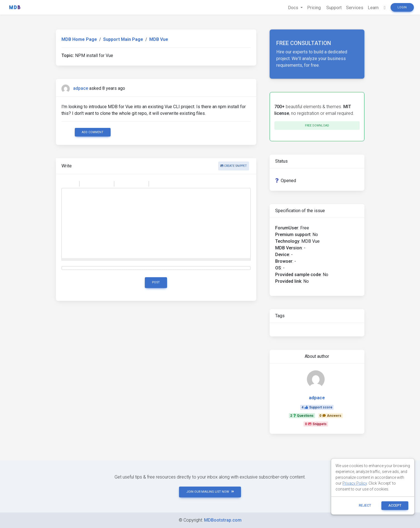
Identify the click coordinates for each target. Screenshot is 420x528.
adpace (81, 88)
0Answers (330, 416)
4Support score (317, 407)
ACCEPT (395, 505)
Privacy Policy (355, 483)
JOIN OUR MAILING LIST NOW (210, 492)
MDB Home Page (79, 39)
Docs (294, 8)
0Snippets (316, 424)
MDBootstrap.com (223, 520)
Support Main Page (123, 39)
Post (156, 282)
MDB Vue (159, 39)
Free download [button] (317, 126)
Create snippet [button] (234, 166)
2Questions (302, 416)
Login (402, 7)
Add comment (93, 132)
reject (365, 505)
